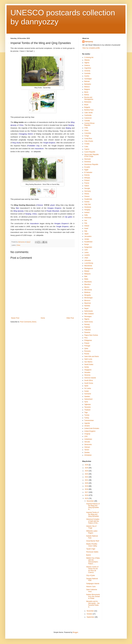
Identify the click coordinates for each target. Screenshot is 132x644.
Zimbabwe (88, 455)
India (86, 215)
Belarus (87, 87)
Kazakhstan (88, 242)
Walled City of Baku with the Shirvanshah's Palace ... (93, 561)
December (91, 501)
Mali (86, 276)
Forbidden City (33, 146)
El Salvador (88, 172)
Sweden (87, 396)
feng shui (16, 143)
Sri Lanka (88, 388)
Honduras (88, 207)
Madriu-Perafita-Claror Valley (92, 545)
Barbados (88, 84)
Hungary (87, 210)
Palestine (87, 330)
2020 (87, 483)
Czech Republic (90, 152)
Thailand (87, 410)
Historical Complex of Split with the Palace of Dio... (93, 521)
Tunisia (87, 415)
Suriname (88, 394)
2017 (87, 492)
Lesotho (87, 255)
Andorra (87, 65)
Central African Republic (89, 124)
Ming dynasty (18, 211)
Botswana (88, 102)
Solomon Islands (90, 378)
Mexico (87, 287)
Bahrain (87, 81)
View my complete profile (91, 48)
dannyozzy (89, 42)
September (91, 617)
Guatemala (88, 199)
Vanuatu (87, 442)
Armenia (87, 71)
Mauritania (88, 282)
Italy (86, 231)
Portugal (87, 346)
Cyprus (87, 149)
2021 (87, 480)
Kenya (87, 244)
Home (43, 318)
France (87, 183)
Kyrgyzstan (88, 247)
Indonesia (88, 218)
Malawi (87, 271)
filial (17, 208)
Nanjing (71, 125)
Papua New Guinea (91, 335)
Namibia (87, 306)
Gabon (87, 186)
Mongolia (87, 295)
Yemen (87, 450)
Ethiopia (87, 178)
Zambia (87, 452)
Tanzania (87, 407)
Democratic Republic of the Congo (92, 155)
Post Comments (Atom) (28, 322)
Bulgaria (87, 107)
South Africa (89, 380)
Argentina (88, 68)
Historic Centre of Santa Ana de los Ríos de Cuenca (92, 570)
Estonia (87, 175)
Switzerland (88, 399)
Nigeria (87, 319)
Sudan (87, 391)
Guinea (87, 202)
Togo (86, 412)
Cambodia (88, 115)
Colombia (88, 133)
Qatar (86, 348)
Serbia (87, 367)
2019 (87, 486)
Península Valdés (92, 552)
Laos (86, 250)
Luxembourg (89, 263)
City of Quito (91, 575)
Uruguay (87, 434)
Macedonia (88, 266)
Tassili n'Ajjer (91, 549)
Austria (87, 76)
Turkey (87, 418)
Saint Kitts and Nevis (92, 356)
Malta (86, 279)
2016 (87, 495)
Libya (86, 258)
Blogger (75, 632)
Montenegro (88, 298)
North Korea (89, 322)
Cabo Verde (88, 113)
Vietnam (87, 447)
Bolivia (87, 95)
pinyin (53, 205)
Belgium (87, 89)
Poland (87, 343)
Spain (86, 386)
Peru (86, 338)
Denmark (87, 159)
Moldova (87, 292)
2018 (87, 489)
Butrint (89, 555)
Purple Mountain (53, 211)
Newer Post (15, 318)
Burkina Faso (89, 110)
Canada (87, 121)
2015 (87, 498)
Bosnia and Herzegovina (89, 98)
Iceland (87, 212)
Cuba (86, 147)
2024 (87, 471)
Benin (86, 92)
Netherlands (89, 311)
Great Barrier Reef (93, 541)
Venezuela (88, 445)
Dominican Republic (91, 164)
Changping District (26, 134)
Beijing (68, 128)
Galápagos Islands (93, 584)
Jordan (87, 239)
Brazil (86, 105)
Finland (87, 180)
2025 (87, 468)
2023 (87, 474)
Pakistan (87, 327)
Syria (86, 402)
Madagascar (89, 268)
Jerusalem (88, 236)
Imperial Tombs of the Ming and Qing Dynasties (93, 514)
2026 (87, 465)
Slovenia (87, 375)
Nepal (86, 308)
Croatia (87, 144)
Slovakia (87, 372)
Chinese (40, 205)
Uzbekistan (88, 439)
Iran (86, 220)
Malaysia (87, 274)
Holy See (87, 204)
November (91, 611)
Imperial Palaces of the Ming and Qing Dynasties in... (93, 507)
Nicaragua (88, 316)
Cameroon (88, 118)
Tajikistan (87, 404)
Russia (87, 354)
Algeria (87, 63)
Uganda (87, 423)
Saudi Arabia (89, 364)
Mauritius (87, 284)
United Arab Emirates (92, 428)
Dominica (88, 162)
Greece (87, 196)
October (90, 614)
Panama (87, 332)
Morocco (87, 300)
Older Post (70, 318)
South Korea (89, 383)
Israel (86, 228)
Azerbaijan (88, 79)
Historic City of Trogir (91, 527)
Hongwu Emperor (54, 208)
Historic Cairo (91, 587)
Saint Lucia (88, 359)
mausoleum (39, 149)
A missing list (89, 57)
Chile (86, 128)
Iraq (86, 223)
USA (86, 436)
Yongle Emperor (49, 143)
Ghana (87, 194)
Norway (87, 324)
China (21, 125)
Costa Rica (88, 139)
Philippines (88, 340)
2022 (87, 477)
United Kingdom (90, 431)
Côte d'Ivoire (89, 141)
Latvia (86, 252)
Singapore (88, 370)
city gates (69, 217)
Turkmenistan (89, 420)
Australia (87, 73)
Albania (87, 60)
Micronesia (88, 290)
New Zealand (89, 314)
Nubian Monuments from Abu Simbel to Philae (93, 596)
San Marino (88, 362)
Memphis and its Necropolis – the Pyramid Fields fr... (93, 604)
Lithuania (87, 260)
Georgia (87, 188)
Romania (87, 351)
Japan (86, 234)
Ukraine (87, 426)
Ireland (87, 226)
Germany (87, 191)
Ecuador (87, 167)
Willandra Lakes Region (92, 532)
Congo (87, 136)
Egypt (86, 170)
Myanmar (88, 303)
